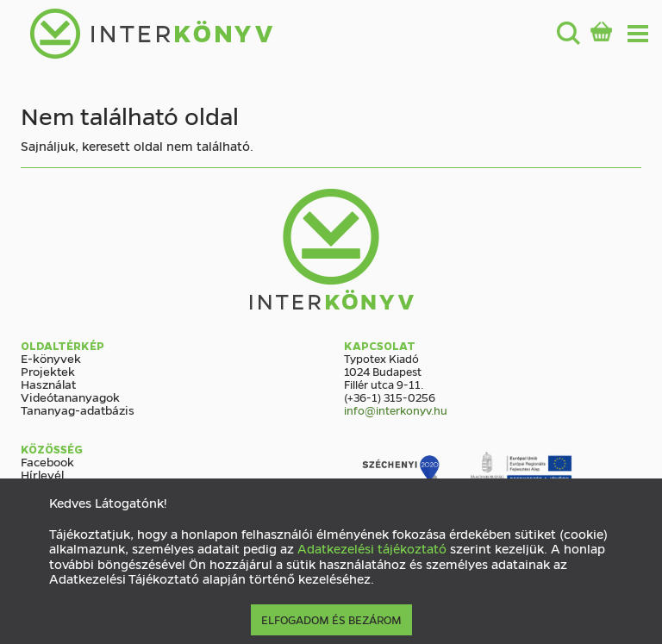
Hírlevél (42, 474)
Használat (48, 384)
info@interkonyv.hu (396, 410)
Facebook (47, 461)
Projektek (48, 371)
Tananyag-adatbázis (78, 410)
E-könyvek (51, 358)
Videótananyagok (70, 397)
